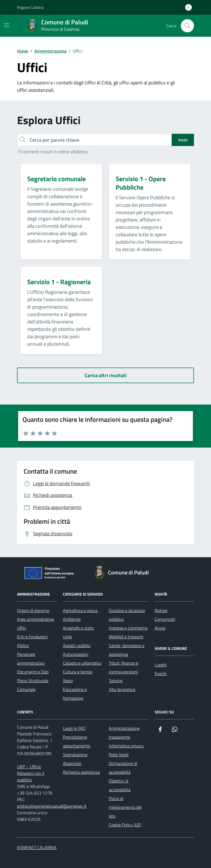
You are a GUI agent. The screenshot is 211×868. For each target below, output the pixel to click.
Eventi (161, 673)
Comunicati (165, 619)
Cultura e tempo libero (78, 676)
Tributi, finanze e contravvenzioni (123, 667)
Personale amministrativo (31, 659)
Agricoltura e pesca (80, 610)
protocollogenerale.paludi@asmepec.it (52, 806)
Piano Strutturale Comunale (33, 685)
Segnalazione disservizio (75, 759)
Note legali (119, 755)
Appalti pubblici (77, 645)
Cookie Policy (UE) (125, 825)
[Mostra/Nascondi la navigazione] (7, 25)
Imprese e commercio (128, 628)
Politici (23, 645)
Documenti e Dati (33, 672)
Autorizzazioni (76, 654)
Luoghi (161, 665)
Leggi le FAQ (74, 728)
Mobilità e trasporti (126, 637)
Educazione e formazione (75, 694)
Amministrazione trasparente (124, 733)
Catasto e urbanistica (82, 663)
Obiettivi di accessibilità (120, 785)
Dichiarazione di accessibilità (123, 768)
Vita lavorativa (122, 689)
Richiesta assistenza (81, 772)
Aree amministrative (36, 619)
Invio (183, 140)
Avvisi (160, 628)
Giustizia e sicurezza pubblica (127, 615)
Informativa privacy (126, 746)
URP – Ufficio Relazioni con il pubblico (31, 773)
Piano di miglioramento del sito (125, 807)
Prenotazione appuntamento (77, 741)
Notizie (161, 610)
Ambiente (72, 619)
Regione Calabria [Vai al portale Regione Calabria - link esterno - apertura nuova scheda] (30, 7)
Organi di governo (33, 610)
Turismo (116, 681)
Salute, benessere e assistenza (127, 650)
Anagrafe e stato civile (78, 632)
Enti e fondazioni (32, 637)
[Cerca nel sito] (187, 26)
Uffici (22, 628)
